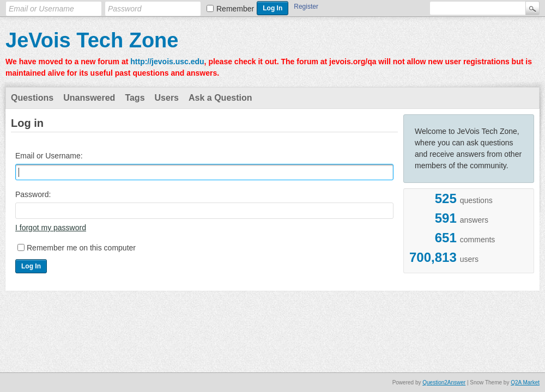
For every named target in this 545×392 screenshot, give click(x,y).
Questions (32, 98)
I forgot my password (51, 228)
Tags (135, 98)
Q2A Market (525, 382)
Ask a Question (220, 98)
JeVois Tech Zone (92, 40)
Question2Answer (444, 382)
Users (167, 98)
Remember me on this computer (81, 248)
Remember (235, 9)
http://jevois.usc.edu (167, 62)
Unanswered (89, 98)
